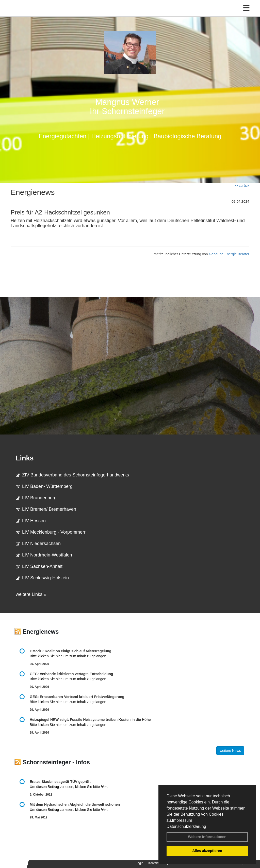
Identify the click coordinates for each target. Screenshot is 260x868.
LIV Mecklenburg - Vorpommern (51, 532)
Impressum (182, 820)
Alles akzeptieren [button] (207, 851)
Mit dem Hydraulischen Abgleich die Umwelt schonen (75, 804)
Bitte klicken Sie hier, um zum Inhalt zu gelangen (68, 656)
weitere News (230, 751)
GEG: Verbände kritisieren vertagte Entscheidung (71, 674)
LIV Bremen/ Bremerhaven (46, 509)
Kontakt (153, 863)
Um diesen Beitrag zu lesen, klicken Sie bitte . (69, 787)
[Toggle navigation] (246, 15)
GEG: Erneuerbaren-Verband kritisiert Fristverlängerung (78, 697)
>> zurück (242, 185)
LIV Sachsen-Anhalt (39, 566)
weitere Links (31, 594)
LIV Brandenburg (36, 498)
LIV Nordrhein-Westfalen (44, 555)
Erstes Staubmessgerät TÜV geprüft (60, 782)
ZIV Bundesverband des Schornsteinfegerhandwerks (72, 475)
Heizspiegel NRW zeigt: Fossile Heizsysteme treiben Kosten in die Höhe (90, 720)
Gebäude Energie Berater (229, 254)
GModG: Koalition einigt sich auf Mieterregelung (70, 651)
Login (140, 863)
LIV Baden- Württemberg (44, 486)
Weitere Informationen (207, 837)
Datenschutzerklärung (186, 826)
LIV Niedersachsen (38, 544)
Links (25, 458)
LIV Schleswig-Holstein (42, 578)
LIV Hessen (31, 521)
